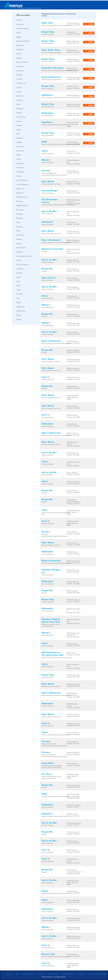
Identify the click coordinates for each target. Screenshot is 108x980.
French (19, 121)
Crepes (19, 87)
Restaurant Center (28, 974)
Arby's (45, 151)
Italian (19, 159)
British (19, 54)
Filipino (19, 113)
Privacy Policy (81, 974)
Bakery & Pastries (23, 41)
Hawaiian (20, 138)
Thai (18, 298)
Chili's (45, 510)
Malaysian (20, 189)
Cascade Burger (50, 191)
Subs (18, 281)
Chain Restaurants (53, 974)
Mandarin (20, 193)
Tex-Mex (20, 294)
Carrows (46, 171)
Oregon (7, 8)
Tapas (19, 290)
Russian (19, 239)
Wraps (19, 319)
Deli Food (20, 96)
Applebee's (47, 95)
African (19, 20)
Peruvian (20, 227)
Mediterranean (22, 197)
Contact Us (40, 974)
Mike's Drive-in (49, 278)
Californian (21, 66)
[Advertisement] (29, 360)
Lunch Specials (22, 184)
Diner (18, 104)
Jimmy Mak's (48, 763)
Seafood (20, 252)
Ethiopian (20, 108)
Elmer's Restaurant (51, 240)
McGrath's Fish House (53, 68)
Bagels (19, 37)
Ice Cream (20, 151)
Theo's (45, 732)
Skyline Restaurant (51, 77)
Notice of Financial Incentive (98, 974)
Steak (18, 277)
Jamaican (20, 163)
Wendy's (46, 160)
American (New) (22, 28)
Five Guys (47, 774)
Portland (15, 8)
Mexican (20, 201)
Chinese (19, 79)
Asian (19, 33)
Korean (19, 176)
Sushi (18, 286)
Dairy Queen (48, 182)
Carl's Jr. (46, 377)
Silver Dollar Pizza (51, 50)
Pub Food (20, 235)
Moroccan (20, 210)
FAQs (17, 974)
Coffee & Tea (21, 83)
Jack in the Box (49, 211)
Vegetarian (20, 307)
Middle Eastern (22, 205)
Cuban (19, 92)
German (19, 125)
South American (23, 264)
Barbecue (20, 45)
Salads (19, 243)
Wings (19, 315)
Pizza (18, 231)
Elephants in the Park (53, 249)
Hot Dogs (20, 146)
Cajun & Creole (22, 62)
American (20, 24)
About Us (9, 974)
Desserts (20, 100)
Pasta (18, 222)
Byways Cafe (48, 954)
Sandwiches (21, 247)
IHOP (44, 142)
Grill (18, 134)
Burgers (19, 58)
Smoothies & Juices (24, 256)
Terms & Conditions (68, 974)
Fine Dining (21, 117)
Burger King (48, 32)
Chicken (19, 75)
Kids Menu (20, 172)
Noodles (20, 214)
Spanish (19, 273)
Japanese (20, 167)
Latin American (22, 180)
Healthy (19, 142)
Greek (19, 130)
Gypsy (45, 891)
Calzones (20, 71)
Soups (19, 260)
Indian (19, 155)
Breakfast (20, 49)
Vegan (19, 302)
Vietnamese (21, 311)
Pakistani (20, 218)
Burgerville (47, 269)
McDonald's (47, 113)
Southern (20, 269)
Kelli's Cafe (47, 23)
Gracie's (46, 532)
